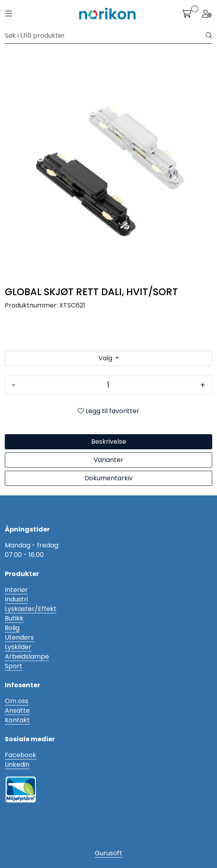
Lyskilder (18, 647)
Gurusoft (108, 853)
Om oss (17, 701)
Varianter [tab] (108, 460)
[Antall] (108, 385)
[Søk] (106, 36)
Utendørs (19, 637)
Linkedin (17, 765)
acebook (22, 755)
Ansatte (17, 710)
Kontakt (17, 720)
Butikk (14, 618)
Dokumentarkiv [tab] (108, 478)
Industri (16, 599)
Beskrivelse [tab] (109, 442)
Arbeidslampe (27, 656)
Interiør (16, 590)
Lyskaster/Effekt (31, 609)
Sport (14, 666)
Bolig (12, 628)
